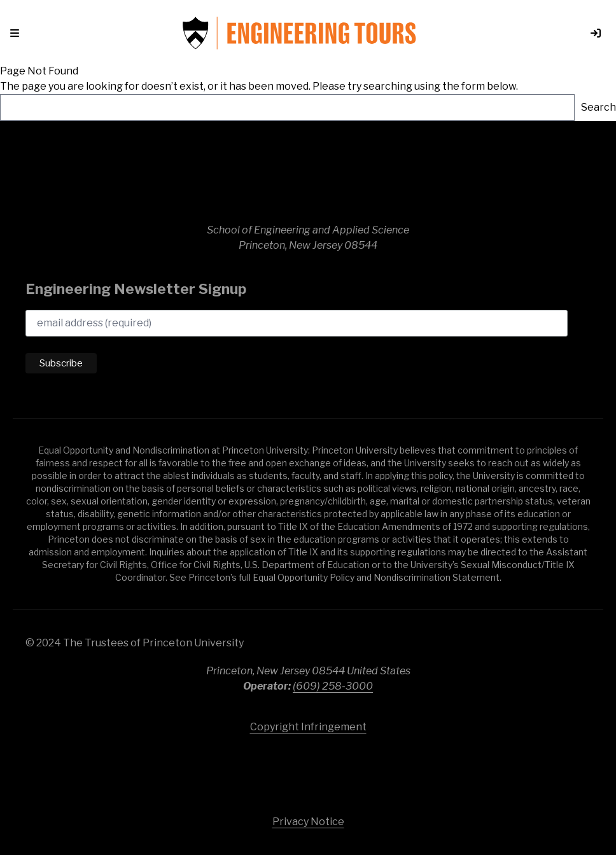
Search (598, 107)
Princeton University (308, 768)
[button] (17, 33)
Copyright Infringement (308, 727)
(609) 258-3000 (333, 686)
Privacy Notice (308, 822)
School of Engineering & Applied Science (308, 178)
